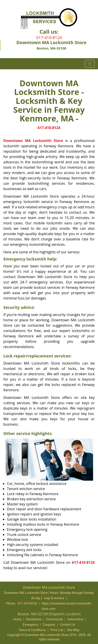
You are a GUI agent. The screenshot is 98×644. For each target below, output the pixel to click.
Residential (34, 619)
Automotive (75, 619)
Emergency (30, 625)
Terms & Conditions (32, 630)
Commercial (54, 619)
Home (17, 619)
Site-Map (73, 630)
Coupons (49, 625)
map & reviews (54, 598)
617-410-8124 (49, 37)
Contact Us (68, 625)
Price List (57, 630)
